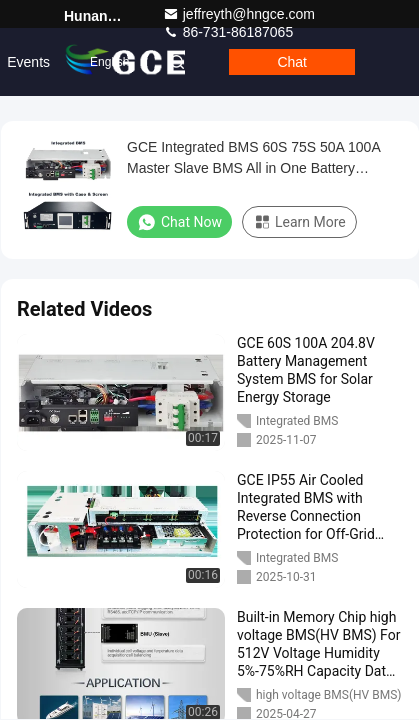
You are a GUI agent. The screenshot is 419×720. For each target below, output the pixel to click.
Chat (292, 62)
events (28, 62)
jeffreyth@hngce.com (239, 14)
